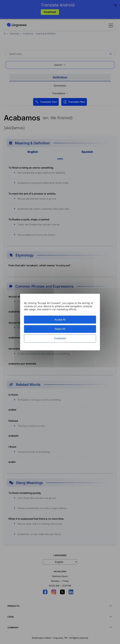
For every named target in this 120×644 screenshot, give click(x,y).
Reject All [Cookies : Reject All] (60, 329)
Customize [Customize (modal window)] (60, 338)
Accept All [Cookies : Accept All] (60, 320)
